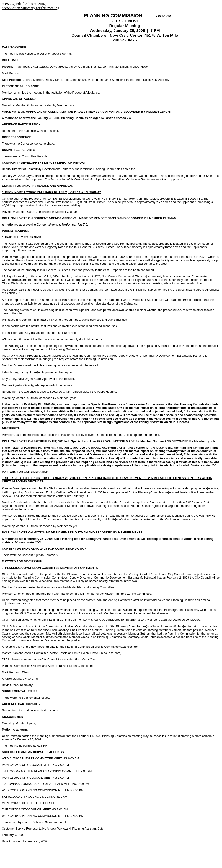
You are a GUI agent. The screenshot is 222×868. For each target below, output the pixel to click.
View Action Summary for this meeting (31, 8)
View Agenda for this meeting (24, 4)
